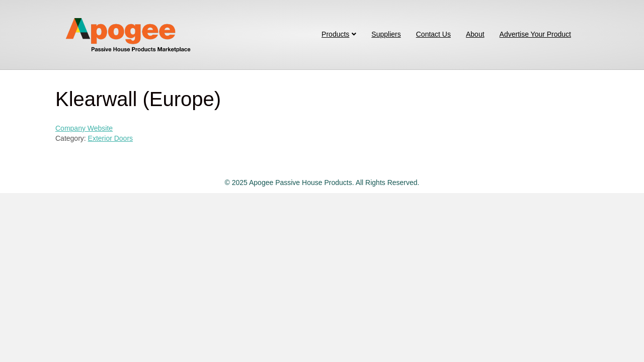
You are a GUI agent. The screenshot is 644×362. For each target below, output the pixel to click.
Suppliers (386, 34)
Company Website (84, 128)
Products (335, 34)
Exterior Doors (110, 138)
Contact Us (433, 34)
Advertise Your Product (535, 34)
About (475, 34)
